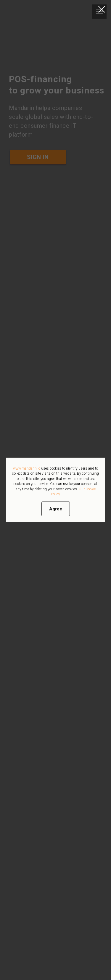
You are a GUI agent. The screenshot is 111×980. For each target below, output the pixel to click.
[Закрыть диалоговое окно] (102, 9)
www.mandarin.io (27, 468)
